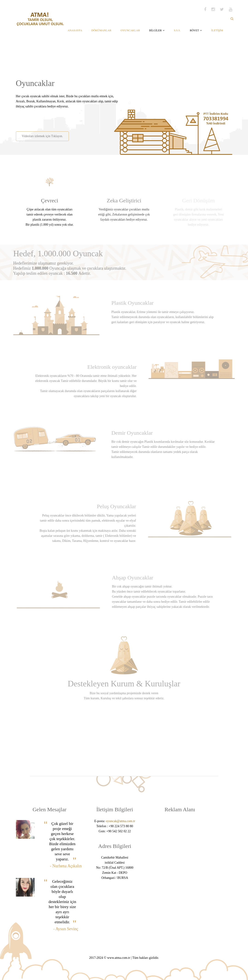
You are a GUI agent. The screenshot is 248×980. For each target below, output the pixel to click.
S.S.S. (177, 30)
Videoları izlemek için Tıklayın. (42, 136)
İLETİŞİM (217, 30)
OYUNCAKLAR (130, 30)
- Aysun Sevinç (66, 929)
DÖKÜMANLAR (101, 30)
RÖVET (196, 30)
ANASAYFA (75, 30)
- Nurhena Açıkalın (66, 866)
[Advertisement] (69, 118)
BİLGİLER (157, 30)
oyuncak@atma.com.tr (121, 821)
